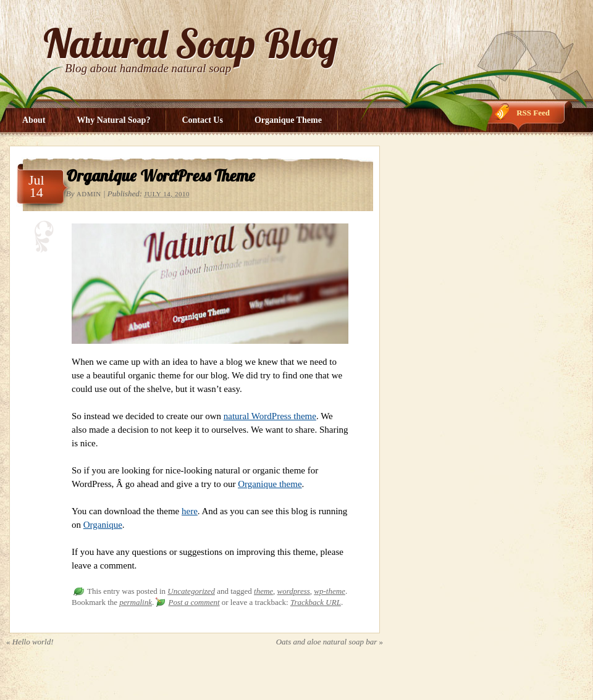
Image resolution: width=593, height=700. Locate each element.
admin (89, 194)
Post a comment (194, 602)
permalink (136, 602)
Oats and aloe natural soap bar (330, 642)
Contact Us (202, 120)
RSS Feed (533, 113)
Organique (103, 525)
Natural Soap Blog (191, 43)
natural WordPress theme (270, 416)
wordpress (294, 591)
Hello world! (30, 642)
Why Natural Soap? (113, 120)
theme (263, 591)
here (190, 511)
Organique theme (270, 484)
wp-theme (330, 591)
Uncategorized (191, 591)
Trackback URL (316, 602)
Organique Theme (288, 120)
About (34, 120)
